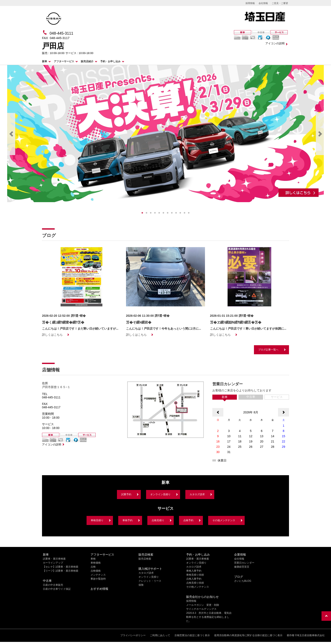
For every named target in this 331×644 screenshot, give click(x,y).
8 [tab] (172, 213)
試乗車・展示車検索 (54, 559)
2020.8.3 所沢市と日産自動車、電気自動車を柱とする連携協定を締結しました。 (209, 617)
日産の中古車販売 (53, 585)
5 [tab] (159, 213)
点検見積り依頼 (195, 583)
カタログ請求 (197, 494)
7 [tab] (168, 213)
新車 (45, 61)
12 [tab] (189, 213)
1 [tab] (142, 213)
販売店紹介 (87, 61)
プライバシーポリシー (133, 635)
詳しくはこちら (52, 335)
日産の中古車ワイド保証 (57, 589)
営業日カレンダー (244, 563)
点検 (93, 567)
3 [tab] (151, 213)
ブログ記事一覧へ (268, 350)
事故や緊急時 (98, 579)
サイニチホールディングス (201, 609)
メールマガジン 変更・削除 (203, 605)
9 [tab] (176, 213)
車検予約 (128, 520)
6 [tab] (163, 213)
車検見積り (97, 520)
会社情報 (263, 3)
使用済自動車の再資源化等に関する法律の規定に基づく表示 (248, 635)
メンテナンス (98, 575)
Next (320, 134)
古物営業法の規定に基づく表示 (192, 635)
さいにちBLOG (243, 581)
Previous (11, 134)
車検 (93, 559)
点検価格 (96, 571)
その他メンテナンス (224, 520)
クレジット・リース (150, 581)
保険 (141, 585)
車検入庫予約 (194, 571)
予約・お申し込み (110, 61)
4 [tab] (155, 213)
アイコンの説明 (275, 43)
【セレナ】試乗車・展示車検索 (61, 567)
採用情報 (250, 3)
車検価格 (96, 563)
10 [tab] (180, 213)
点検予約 (188, 520)
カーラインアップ (53, 563)
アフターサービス (64, 61)
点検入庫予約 (194, 579)
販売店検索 (145, 559)
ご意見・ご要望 (280, 3)
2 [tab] (147, 213)
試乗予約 (126, 494)
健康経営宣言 (242, 567)
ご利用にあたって (160, 635)
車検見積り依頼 (195, 575)
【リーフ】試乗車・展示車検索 (61, 571)
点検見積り (158, 520)
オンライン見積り (160, 494)
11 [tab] (184, 213)
